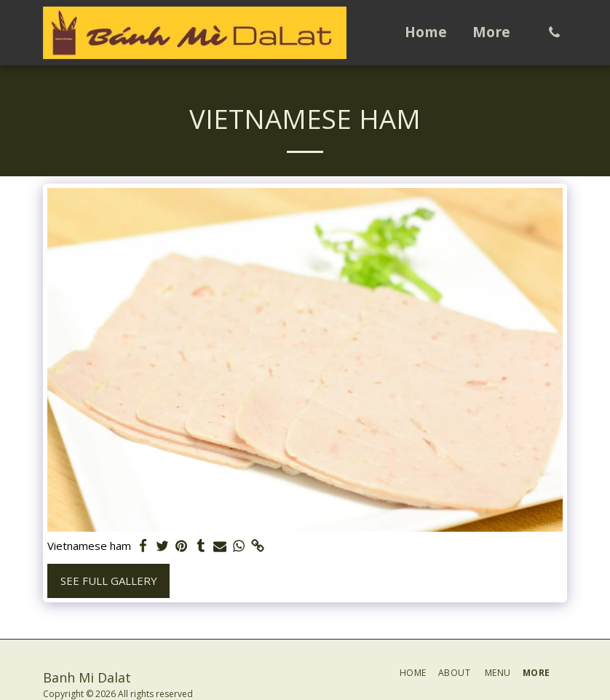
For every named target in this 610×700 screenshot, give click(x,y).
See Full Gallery (109, 581)
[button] (554, 32)
